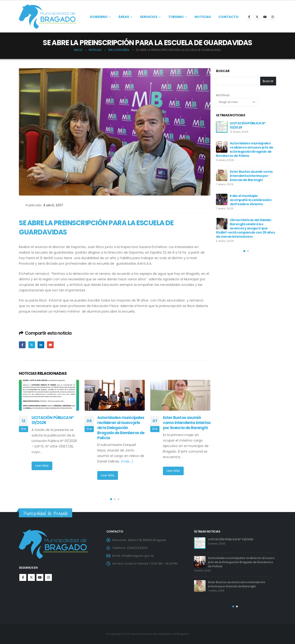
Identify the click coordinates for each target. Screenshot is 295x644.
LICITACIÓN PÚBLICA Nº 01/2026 (53, 420)
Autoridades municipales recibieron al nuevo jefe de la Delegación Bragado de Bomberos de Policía (121, 428)
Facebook (22, 345)
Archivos (223, 95)
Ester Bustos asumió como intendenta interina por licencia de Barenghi (187, 423)
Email (50, 345)
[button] (111, 499)
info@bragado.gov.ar (138, 556)
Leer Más (42, 466)
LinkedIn (41, 345)
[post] (222, 127)
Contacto (229, 17)
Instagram (48, 577)
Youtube (40, 577)
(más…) (127, 461)
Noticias (203, 17)
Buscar (223, 71)
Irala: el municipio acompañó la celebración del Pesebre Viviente (251, 200)
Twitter (32, 345)
